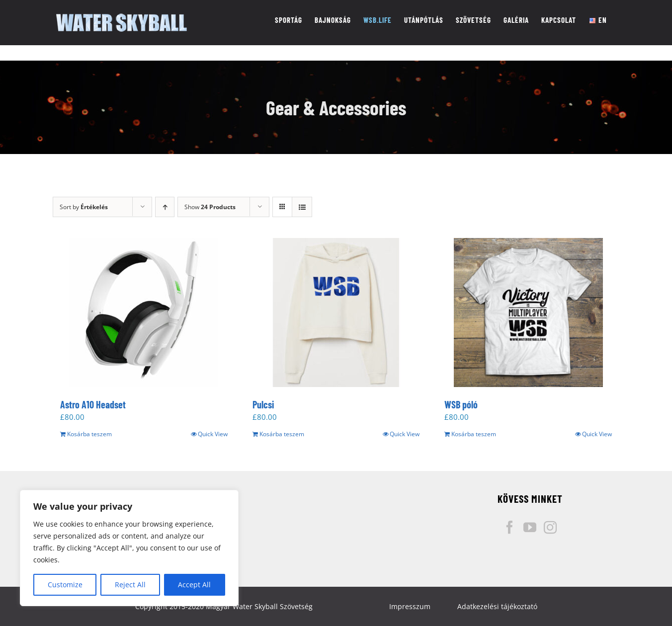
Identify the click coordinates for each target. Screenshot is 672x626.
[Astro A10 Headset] (144, 313)
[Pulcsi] (336, 313)
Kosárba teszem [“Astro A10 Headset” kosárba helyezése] (89, 434)
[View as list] (302, 207)
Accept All (194, 585)
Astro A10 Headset (93, 404)
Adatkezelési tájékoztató (497, 606)
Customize (65, 585)
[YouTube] (530, 527)
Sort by (84, 207)
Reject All (130, 585)
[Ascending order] (165, 207)
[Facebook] (509, 527)
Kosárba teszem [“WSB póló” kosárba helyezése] (474, 434)
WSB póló (461, 404)
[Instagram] (550, 527)
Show (210, 207)
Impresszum (410, 606)
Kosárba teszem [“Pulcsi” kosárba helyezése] (282, 434)
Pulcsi (263, 404)
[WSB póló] (528, 313)
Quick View (213, 434)
